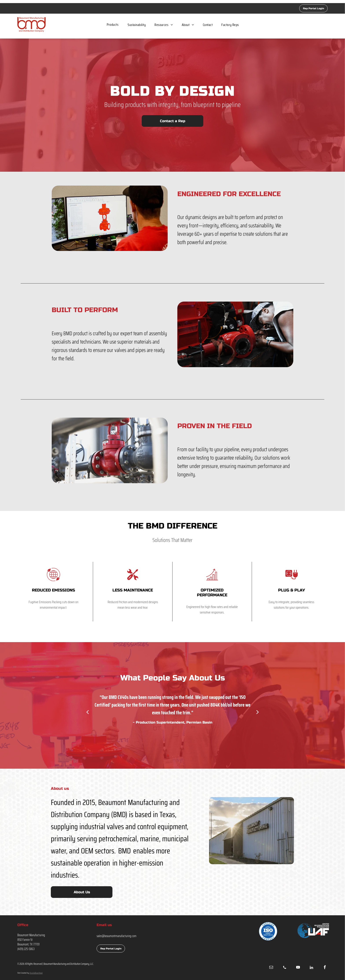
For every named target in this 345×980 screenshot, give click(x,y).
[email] (271, 968)
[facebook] (325, 968)
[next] (258, 712)
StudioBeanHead (36, 973)
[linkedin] (311, 968)
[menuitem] (113, 25)
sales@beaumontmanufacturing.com (117, 936)
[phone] (284, 968)
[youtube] (298, 968)
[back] (87, 712)
